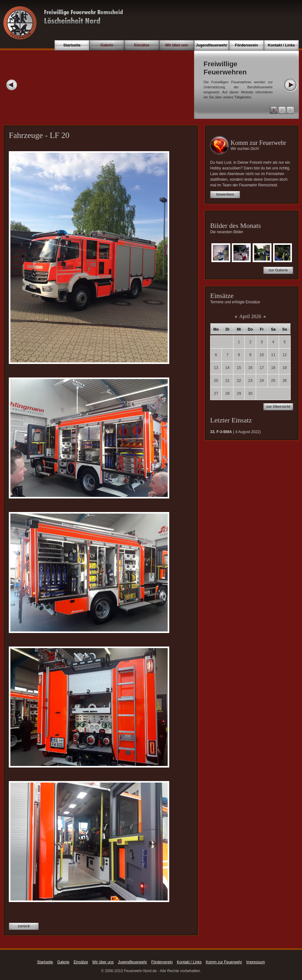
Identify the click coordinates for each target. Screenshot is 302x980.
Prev (12, 85)
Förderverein (246, 45)
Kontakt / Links (281, 45)
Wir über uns (177, 45)
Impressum (256, 962)
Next (290, 85)
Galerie (107, 45)
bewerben (225, 195)
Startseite (72, 45)
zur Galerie (278, 270)
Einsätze (142, 45)
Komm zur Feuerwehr (224, 962)
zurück (24, 926)
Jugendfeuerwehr (211, 45)
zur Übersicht (278, 407)
